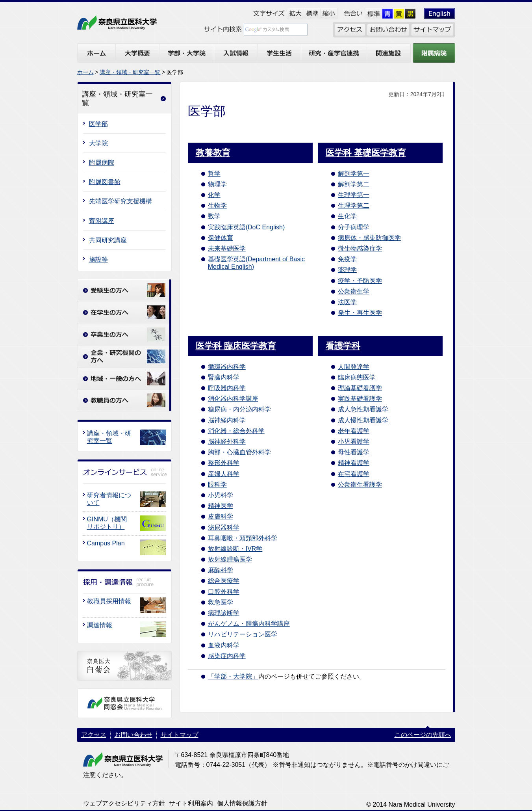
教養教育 (213, 153)
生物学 (217, 206)
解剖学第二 (354, 184)
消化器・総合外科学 (236, 431)
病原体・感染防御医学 (369, 238)
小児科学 (221, 495)
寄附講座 (102, 221)
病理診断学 (224, 613)
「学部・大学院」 (233, 676)
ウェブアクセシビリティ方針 (124, 803)
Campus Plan (106, 543)
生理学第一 (354, 195)
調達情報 (100, 625)
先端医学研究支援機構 (120, 201)
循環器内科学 (227, 367)
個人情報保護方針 (242, 803)
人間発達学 (354, 367)
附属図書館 (105, 182)
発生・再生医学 (360, 313)
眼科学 (217, 485)
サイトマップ (180, 735)
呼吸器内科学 (227, 388)
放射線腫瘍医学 (230, 559)
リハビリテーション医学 (243, 634)
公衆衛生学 (354, 291)
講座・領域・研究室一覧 (130, 72)
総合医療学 (224, 581)
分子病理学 (354, 227)
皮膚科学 (221, 516)
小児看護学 (354, 442)
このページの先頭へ (423, 735)
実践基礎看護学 (360, 399)
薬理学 (347, 270)
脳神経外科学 (227, 442)
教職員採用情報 (109, 601)
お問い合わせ (133, 735)
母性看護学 (354, 452)
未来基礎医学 (227, 248)
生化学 (347, 216)
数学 (214, 216)
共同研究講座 (108, 240)
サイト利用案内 (191, 803)
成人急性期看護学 (363, 409)
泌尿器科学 (224, 527)
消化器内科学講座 (233, 399)
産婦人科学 (224, 474)
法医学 (347, 302)
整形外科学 (224, 463)
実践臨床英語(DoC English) (247, 227)
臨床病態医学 (357, 377)
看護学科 (343, 346)
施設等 (98, 259)
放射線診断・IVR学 (235, 549)
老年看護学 (354, 431)
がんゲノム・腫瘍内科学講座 (249, 624)
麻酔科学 (221, 570)
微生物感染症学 (360, 248)
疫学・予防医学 (360, 281)
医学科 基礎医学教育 (366, 153)
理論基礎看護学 (360, 388)
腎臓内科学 (224, 377)
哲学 (214, 174)
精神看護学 (354, 463)
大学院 (98, 143)
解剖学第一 (354, 174)
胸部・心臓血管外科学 (239, 452)
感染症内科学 (227, 656)
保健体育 (221, 238)
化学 (214, 195)
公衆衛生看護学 (360, 485)
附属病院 (102, 163)
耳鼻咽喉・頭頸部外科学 (243, 538)
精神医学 (221, 506)
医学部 (98, 124)
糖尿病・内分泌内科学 (239, 409)
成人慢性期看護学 (363, 420)
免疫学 (347, 259)
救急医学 (221, 602)
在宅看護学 (354, 474)
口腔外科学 (224, 592)
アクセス (94, 735)
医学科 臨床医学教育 (236, 346)
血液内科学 (224, 645)
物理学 (217, 184)
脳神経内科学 (227, 420)
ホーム (85, 72)
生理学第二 (354, 206)
